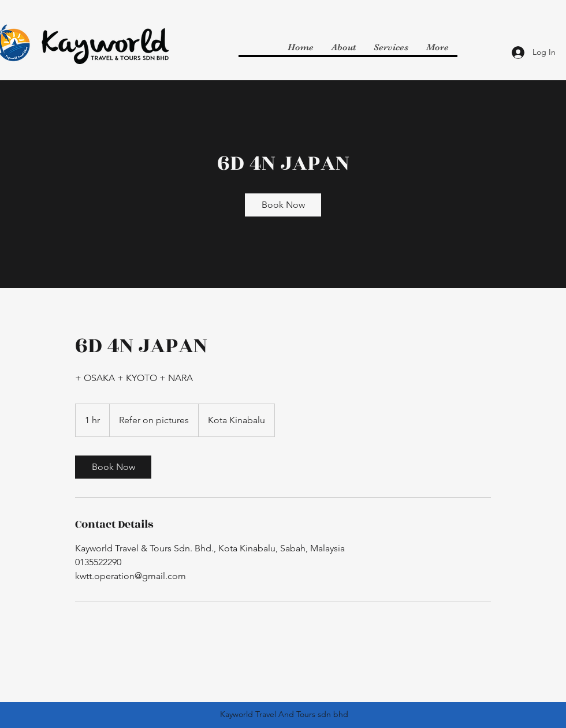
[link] (283, 205)
